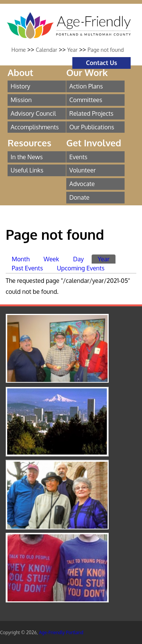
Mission (21, 100)
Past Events (27, 268)
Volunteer (83, 170)
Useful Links (27, 170)
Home (19, 50)
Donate (79, 197)
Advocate (82, 184)
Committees (86, 100)
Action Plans (86, 86)
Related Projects (91, 113)
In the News (27, 157)
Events (78, 157)
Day (78, 259)
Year (73, 50)
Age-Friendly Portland (61, 632)
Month (21, 259)
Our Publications (92, 127)
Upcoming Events (81, 268)
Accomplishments (35, 127)
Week (51, 259)
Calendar (46, 50)
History (20, 86)
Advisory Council (33, 113)
